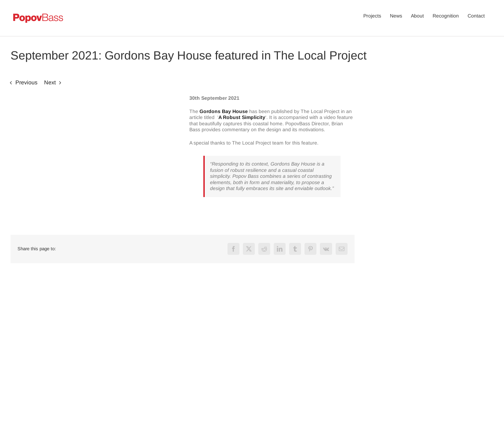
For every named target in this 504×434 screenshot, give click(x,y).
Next (50, 82)
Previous (26, 82)
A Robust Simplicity (242, 117)
